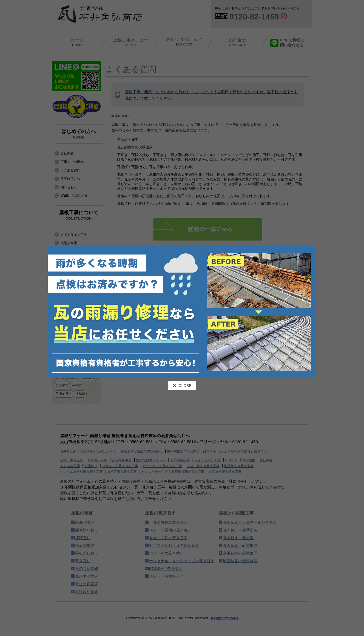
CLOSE (182, 386)
